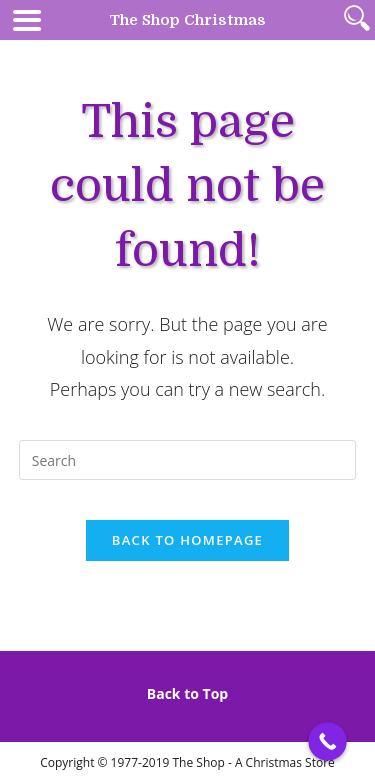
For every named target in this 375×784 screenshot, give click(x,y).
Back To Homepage (187, 540)
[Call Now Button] (327, 741)
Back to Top (187, 693)
